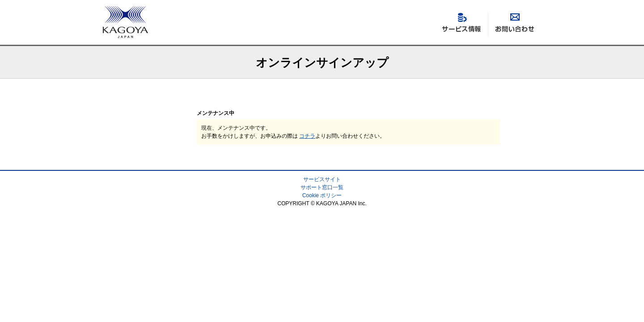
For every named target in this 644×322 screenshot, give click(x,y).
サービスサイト (322, 179)
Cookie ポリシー (322, 195)
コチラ (307, 136)
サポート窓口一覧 (322, 187)
